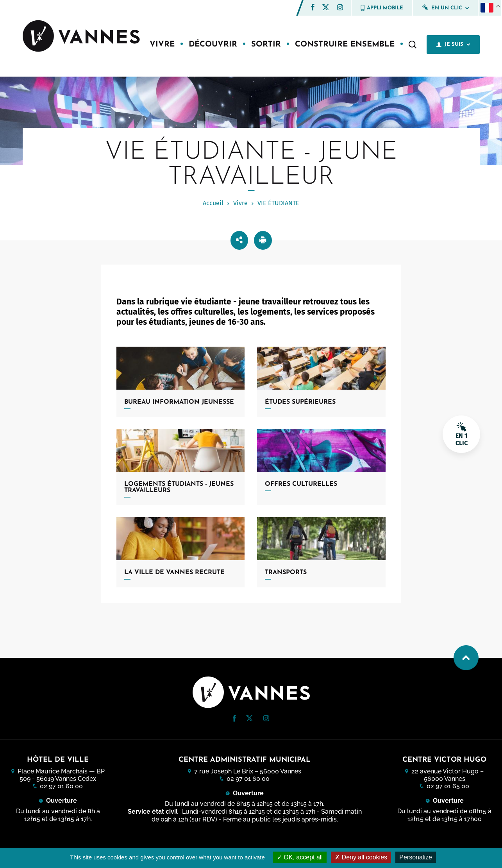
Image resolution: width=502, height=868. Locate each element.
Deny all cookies (361, 857)
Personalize (416, 857)
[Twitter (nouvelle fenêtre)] (326, 8)
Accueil (213, 203)
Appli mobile (382, 8)
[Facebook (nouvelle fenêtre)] (313, 8)
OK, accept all (300, 857)
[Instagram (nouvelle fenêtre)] (340, 8)
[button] (313, 7)
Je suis (453, 45)
